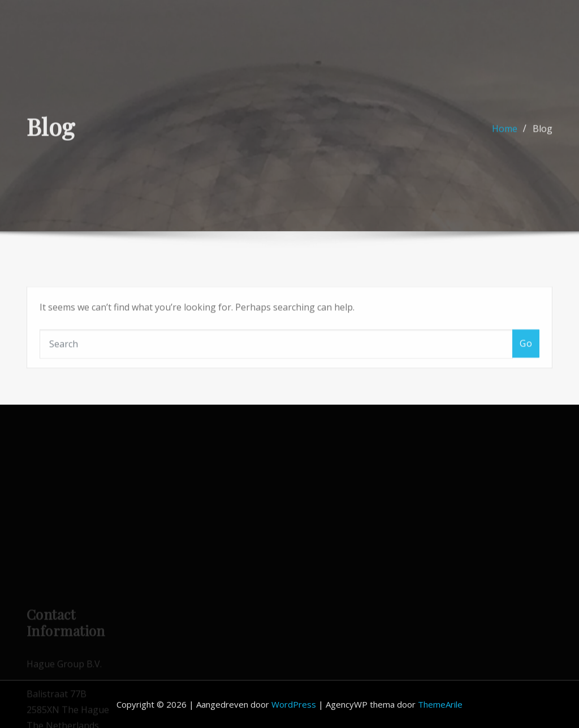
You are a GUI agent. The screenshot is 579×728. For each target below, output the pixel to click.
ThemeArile (440, 704)
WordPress (294, 704)
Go (526, 357)
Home (505, 134)
